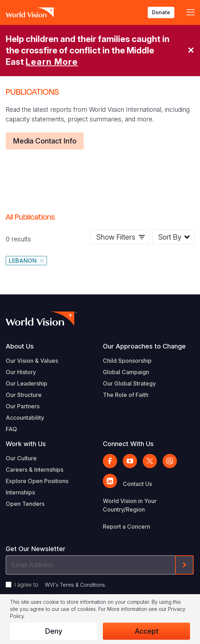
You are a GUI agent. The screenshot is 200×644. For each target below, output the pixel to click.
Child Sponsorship (127, 361)
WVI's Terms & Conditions (75, 585)
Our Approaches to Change (144, 346)
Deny (54, 631)
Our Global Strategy (129, 383)
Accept (147, 631)
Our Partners (23, 406)
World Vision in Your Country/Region (130, 505)
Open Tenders (25, 504)
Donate (161, 12)
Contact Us (137, 484)
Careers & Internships (35, 470)
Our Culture (21, 458)
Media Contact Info (45, 141)
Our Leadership (27, 383)
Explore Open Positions (37, 481)
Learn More (52, 62)
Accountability (25, 418)
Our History (21, 372)
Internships (20, 492)
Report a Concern (127, 527)
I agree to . (60, 585)
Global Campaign (126, 372)
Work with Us (26, 444)
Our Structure (24, 395)
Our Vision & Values (32, 361)
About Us (20, 346)
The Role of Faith (126, 395)
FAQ (11, 429)
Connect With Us (128, 444)
